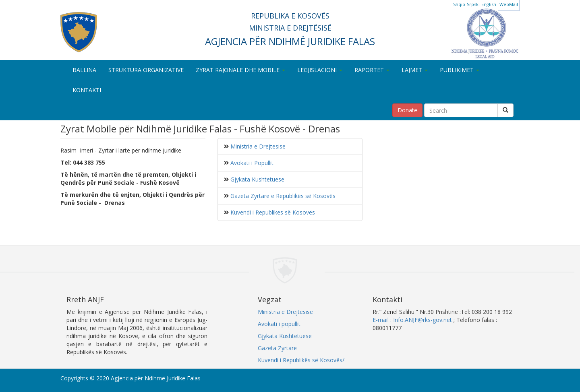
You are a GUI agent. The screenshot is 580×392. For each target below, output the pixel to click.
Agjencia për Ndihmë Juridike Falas (156, 378)
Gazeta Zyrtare (277, 348)
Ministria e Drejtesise (257, 146)
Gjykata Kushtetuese (257, 179)
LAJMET (415, 70)
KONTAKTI (87, 90)
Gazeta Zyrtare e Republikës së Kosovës (282, 196)
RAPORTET (372, 70)
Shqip (459, 4)
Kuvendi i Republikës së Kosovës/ (301, 360)
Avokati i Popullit (251, 163)
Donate (407, 110)
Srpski (473, 4)
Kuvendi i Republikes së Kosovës (272, 212)
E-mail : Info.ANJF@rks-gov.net (412, 320)
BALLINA (84, 70)
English (489, 4)
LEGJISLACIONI (320, 70)
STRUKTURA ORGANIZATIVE (146, 70)
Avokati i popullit (279, 324)
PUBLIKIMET (460, 70)
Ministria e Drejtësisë (285, 312)
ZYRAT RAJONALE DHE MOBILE (240, 70)
